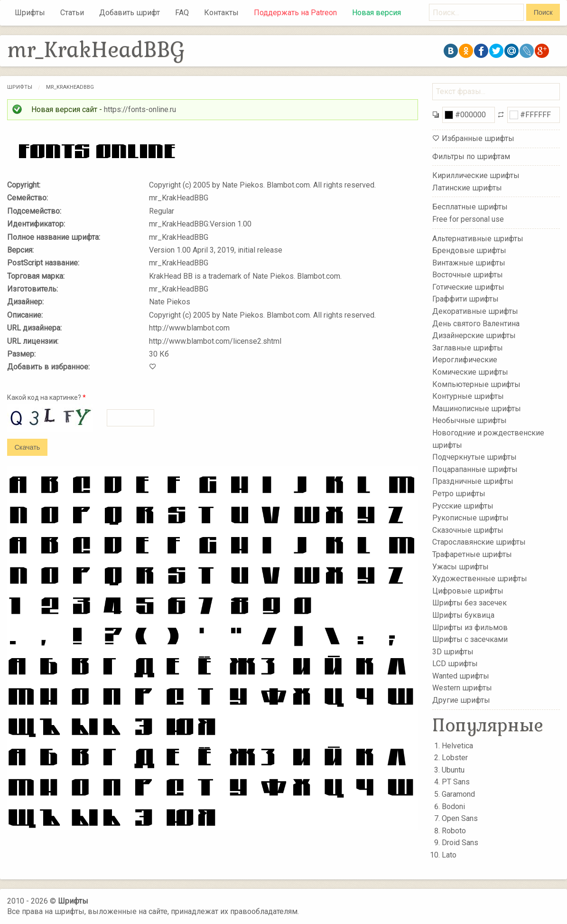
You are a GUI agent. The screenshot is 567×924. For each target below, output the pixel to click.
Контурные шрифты (468, 396)
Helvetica (457, 746)
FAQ (182, 13)
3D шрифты (453, 651)
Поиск (543, 12)
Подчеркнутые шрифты (474, 457)
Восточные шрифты (468, 275)
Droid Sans (460, 843)
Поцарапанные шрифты (475, 469)
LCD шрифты (455, 664)
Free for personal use (468, 219)
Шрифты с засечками (470, 639)
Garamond (458, 794)
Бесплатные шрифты (470, 207)
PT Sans (456, 782)
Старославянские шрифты (479, 542)
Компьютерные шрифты (476, 384)
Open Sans (460, 818)
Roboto (454, 831)
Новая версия (376, 13)
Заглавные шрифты (468, 348)
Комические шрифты (470, 372)
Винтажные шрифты (469, 262)
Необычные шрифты (469, 420)
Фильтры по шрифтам (471, 156)
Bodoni (453, 806)
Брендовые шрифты (469, 250)
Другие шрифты (461, 700)
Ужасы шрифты (460, 566)
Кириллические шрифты (476, 175)
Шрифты (30, 13)
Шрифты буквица (463, 615)
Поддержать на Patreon (295, 13)
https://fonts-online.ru (140, 109)
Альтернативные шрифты (478, 238)
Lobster (455, 758)
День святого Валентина (476, 323)
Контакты (221, 13)
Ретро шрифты (459, 494)
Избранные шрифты (478, 138)
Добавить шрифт (130, 13)
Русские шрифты (463, 505)
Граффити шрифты (465, 299)
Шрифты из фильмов (470, 627)
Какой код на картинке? (46, 397)
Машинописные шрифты (477, 409)
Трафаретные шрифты (472, 554)
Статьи (72, 13)
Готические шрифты (468, 287)
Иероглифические (465, 360)
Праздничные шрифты (473, 481)
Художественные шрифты (480, 579)
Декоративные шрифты (475, 311)
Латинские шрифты (467, 188)
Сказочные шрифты (468, 530)
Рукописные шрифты (470, 518)
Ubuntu (453, 770)
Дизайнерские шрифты (474, 335)
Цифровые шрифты (468, 591)
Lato (449, 855)
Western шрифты (462, 688)
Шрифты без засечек (469, 603)
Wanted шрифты (461, 676)
